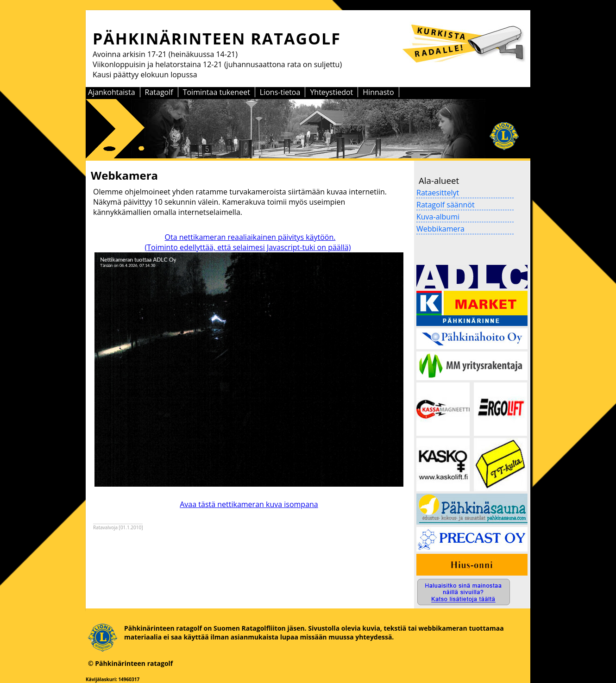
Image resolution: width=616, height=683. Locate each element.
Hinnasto (378, 92)
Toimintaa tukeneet (217, 92)
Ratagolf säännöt (446, 205)
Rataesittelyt (438, 193)
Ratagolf (159, 92)
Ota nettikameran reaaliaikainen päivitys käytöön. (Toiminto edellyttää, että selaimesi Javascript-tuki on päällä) (248, 242)
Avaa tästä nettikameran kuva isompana (249, 504)
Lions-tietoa (280, 92)
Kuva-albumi (438, 217)
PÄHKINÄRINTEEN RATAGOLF (217, 38)
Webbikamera (440, 229)
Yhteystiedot (331, 92)
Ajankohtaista (112, 92)
